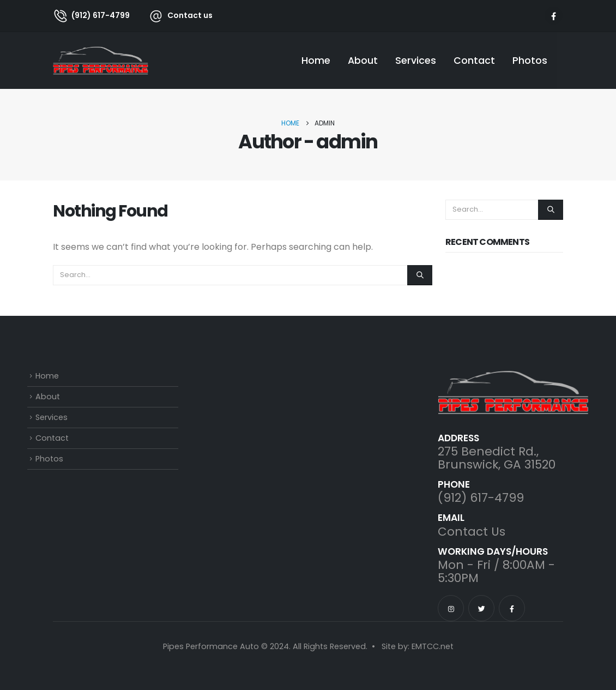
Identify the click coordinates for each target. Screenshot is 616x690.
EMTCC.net (433, 646)
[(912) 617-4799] (91, 15)
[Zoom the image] (513, 377)
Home (316, 61)
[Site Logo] (101, 60)
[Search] (420, 275)
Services (416, 61)
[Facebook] (554, 16)
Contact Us (472, 532)
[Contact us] (175, 15)
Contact (474, 61)
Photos (530, 61)
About (363, 61)
